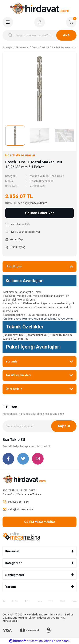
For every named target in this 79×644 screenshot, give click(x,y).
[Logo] (40, 8)
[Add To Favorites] (39, 224)
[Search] (39, 35)
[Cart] (71, 22)
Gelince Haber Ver (40, 213)
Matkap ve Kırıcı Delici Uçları (47, 176)
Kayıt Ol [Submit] (64, 426)
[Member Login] (40, 22)
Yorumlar (12, 361)
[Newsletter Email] (39, 426)
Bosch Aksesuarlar (41, 181)
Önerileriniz (14, 389)
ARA (66, 35)
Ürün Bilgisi (14, 266)
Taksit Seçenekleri (18, 375)
